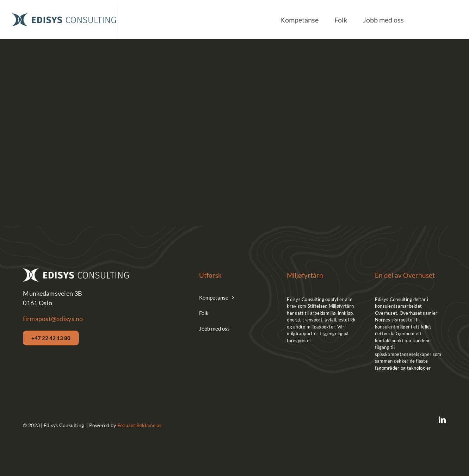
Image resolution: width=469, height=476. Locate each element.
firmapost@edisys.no (53, 319)
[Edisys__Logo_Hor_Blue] (64, 14)
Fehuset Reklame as (140, 425)
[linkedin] (442, 420)
